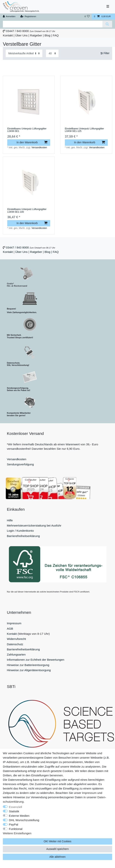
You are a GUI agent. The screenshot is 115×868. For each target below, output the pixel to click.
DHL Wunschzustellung (24, 820)
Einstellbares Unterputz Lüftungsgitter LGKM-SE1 (27, 130)
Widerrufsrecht (16, 639)
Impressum (14, 623)
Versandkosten (39, 147)
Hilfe (10, 520)
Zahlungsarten (16, 654)
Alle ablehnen (57, 857)
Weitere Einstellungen (17, 833)
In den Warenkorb (32, 142)
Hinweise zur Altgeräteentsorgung (29, 670)
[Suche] (107, 24)
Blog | (48, 35)
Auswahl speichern (58, 849)
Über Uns (21, 35)
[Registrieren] (28, 16)
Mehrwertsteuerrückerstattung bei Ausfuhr (34, 525)
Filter (105, 53)
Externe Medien (19, 816)
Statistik (14, 811)
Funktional (16, 829)
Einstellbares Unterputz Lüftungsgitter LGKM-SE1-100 (27, 211)
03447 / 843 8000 (17, 31)
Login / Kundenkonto (20, 531)
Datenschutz (15, 644)
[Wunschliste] (87, 16)
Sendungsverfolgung (20, 464)
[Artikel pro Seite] (52, 53)
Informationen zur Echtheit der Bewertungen (36, 660)
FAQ (56, 35)
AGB (10, 629)
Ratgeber (36, 35)
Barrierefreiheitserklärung (23, 536)
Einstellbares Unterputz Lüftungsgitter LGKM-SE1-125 (84, 130)
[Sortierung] (24, 53)
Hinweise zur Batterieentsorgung (28, 665)
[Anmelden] (9, 16)
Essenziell (16, 807)
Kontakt (8, 35)
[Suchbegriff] (53, 24)
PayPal (14, 824)
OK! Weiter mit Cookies (57, 841)
